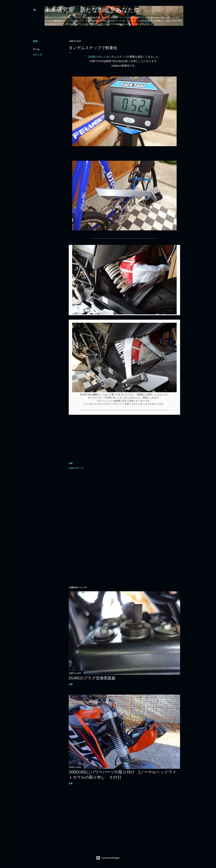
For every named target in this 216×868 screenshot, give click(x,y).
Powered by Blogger (108, 858)
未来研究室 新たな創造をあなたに (92, 9)
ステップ (37, 55)
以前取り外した (97, 57)
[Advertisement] (124, 501)
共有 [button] (35, 41)
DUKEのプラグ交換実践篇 (92, 678)
